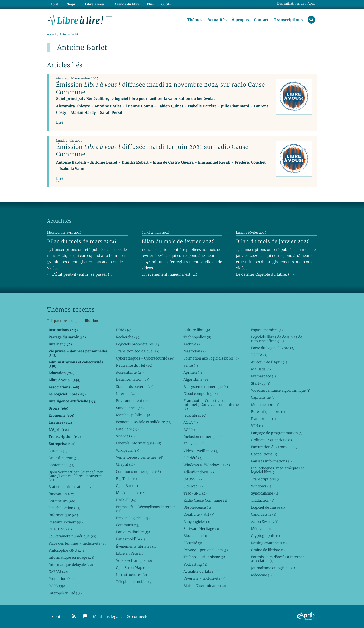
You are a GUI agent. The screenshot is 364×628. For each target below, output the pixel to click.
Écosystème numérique (206, 387)
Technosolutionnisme (204, 557)
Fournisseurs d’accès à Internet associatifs (277, 559)
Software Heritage (201, 529)
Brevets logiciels (133, 518)
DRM (123, 330)
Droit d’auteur (64, 458)
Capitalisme (263, 397)
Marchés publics (133, 415)
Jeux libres (195, 415)
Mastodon (194, 351)
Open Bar (127, 486)
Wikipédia (127, 450)
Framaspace (263, 376)
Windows (261, 486)
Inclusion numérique (203, 437)
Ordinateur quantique (271, 440)
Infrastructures (131, 575)
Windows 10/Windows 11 (206, 465)
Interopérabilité (65, 593)
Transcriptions (288, 20)
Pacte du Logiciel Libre (272, 348)
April (54, 4)
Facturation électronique (274, 447)
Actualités (217, 20)
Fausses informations (271, 461)
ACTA (190, 422)
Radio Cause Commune (205, 500)
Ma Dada (261, 369)
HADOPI (126, 500)
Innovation (61, 494)
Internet (126, 394)
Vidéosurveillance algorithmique (280, 390)
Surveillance (130, 408)
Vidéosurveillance (201, 451)
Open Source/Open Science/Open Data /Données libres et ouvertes (76, 476)
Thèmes (195, 20)
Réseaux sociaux (65, 522)
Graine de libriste (268, 550)
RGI (189, 430)
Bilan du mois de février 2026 (178, 241)
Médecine (261, 575)
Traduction (262, 500)
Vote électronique (134, 560)
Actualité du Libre (201, 571)
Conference (61, 465)
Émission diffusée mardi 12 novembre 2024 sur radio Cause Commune (161, 88)
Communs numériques (138, 472)
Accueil (52, 35)
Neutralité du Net (134, 365)
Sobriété (193, 458)
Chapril (125, 464)
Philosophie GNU (66, 550)
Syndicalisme (264, 493)
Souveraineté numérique (72, 536)
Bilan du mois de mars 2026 (82, 241)
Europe (58, 451)
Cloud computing (200, 394)
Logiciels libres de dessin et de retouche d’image (276, 339)
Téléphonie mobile (134, 582)
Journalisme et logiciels (273, 568)
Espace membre (267, 330)
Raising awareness (269, 543)
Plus (150, 4)
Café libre (127, 429)
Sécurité (193, 543)
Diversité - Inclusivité (204, 578)
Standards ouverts (135, 387)
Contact (261, 20)
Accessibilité (130, 372)
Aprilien (193, 372)
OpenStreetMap (132, 568)
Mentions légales (108, 617)
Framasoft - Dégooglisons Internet (145, 509)
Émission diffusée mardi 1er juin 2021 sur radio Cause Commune (152, 151)
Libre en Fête (130, 553)
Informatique (63, 515)
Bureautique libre (268, 412)
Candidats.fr (263, 514)
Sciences (126, 436)
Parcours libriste (133, 532)
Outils (166, 4)
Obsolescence (197, 507)
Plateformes (263, 419)
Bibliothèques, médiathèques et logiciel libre (277, 470)
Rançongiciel (197, 522)
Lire (60, 122)
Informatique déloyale (71, 565)
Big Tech (126, 479)
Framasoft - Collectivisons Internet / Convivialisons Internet (212, 405)
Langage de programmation (277, 433)
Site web (193, 486)
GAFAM (58, 572)
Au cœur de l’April (269, 362)
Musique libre (131, 493)
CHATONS (60, 529)
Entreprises (62, 501)
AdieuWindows (198, 472)
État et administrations (71, 487)
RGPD (57, 586)
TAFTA (259, 355)
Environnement (132, 401)
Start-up (260, 383)
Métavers (261, 529)
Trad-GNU (195, 493)
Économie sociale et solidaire (144, 422)
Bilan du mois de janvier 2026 (273, 241)
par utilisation (87, 321)
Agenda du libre (126, 4)
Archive (192, 344)
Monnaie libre (265, 405)
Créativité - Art (199, 514)
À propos (240, 20)
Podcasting (195, 564)
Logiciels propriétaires (138, 344)
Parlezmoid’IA (131, 539)
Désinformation (132, 379)
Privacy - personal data (206, 550)
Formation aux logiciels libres (211, 358)
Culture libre (197, 330)
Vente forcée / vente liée (139, 457)
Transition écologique (138, 351)
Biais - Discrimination (205, 586)
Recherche (128, 337)
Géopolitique (264, 454)
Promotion (61, 579)
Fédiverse (194, 444)
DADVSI (192, 479)
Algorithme (196, 379)
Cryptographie (265, 536)
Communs (128, 525)
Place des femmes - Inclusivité (78, 543)
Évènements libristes (137, 546)
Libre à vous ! (96, 4)
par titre (60, 321)
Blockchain (195, 536)
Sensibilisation (64, 508)
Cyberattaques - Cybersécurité (145, 358)
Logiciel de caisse (268, 507)
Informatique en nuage (71, 557)
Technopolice (197, 337)
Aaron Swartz (265, 522)
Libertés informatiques (138, 443)
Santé (191, 365)
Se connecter (139, 617)
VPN (257, 426)
